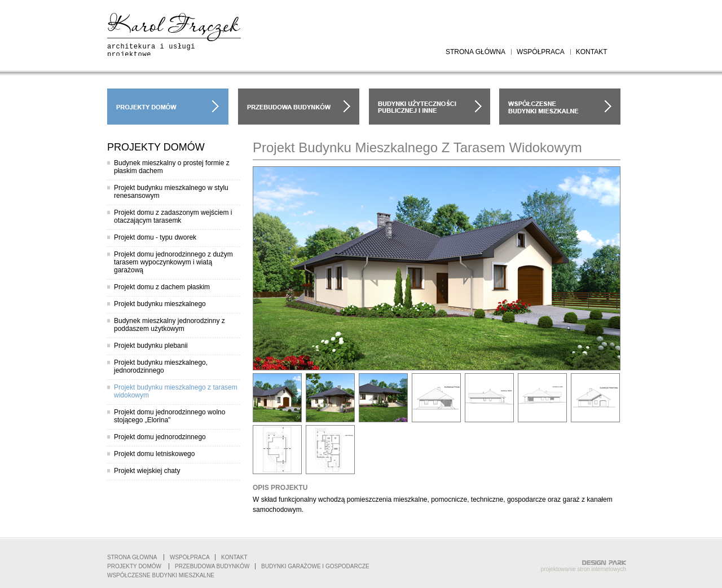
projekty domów (168, 107)
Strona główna (132, 557)
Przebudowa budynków (212, 566)
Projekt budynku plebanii (151, 346)
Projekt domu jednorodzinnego (160, 437)
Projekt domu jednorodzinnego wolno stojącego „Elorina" (170, 416)
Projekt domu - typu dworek (155, 237)
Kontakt (234, 557)
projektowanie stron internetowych (584, 569)
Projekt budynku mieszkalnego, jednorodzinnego (161, 366)
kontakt (592, 52)
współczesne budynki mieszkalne (560, 107)
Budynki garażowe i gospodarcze (315, 566)
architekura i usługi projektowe (151, 51)
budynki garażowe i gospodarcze (430, 107)
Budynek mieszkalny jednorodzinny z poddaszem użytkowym (170, 325)
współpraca (541, 52)
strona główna (476, 52)
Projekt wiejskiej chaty (147, 471)
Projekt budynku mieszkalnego (160, 304)
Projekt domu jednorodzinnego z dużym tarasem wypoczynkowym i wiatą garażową (173, 262)
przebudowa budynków (299, 107)
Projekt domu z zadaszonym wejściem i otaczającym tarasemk (173, 216)
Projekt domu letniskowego (154, 454)
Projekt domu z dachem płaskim (162, 287)
